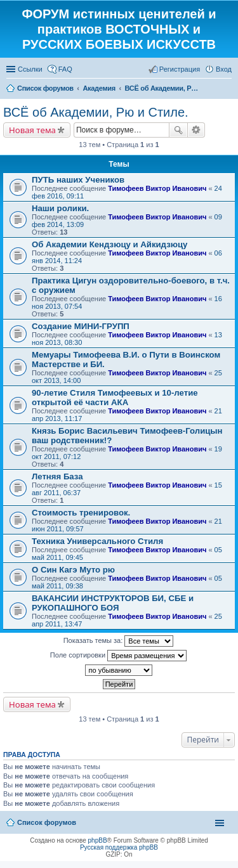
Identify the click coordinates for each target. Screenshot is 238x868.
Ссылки (30, 69)
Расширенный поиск (196, 130)
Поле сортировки (118, 656)
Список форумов (47, 822)
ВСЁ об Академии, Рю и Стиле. (96, 112)
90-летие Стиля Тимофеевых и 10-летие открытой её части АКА (115, 398)
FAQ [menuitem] (65, 69)
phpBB (98, 840)
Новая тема (32, 130)
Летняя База (57, 476)
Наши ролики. (60, 208)
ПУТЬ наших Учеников (78, 180)
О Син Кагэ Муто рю (73, 570)
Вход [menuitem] (224, 69)
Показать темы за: (119, 641)
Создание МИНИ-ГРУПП (81, 326)
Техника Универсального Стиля (97, 541)
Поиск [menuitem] (228, 89)
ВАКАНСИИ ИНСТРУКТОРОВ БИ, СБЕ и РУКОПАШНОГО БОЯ (113, 603)
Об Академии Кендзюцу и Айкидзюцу (109, 244)
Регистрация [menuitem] (180, 69)
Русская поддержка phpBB (119, 847)
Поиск (178, 130)
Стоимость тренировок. (81, 513)
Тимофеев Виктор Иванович (157, 188)
